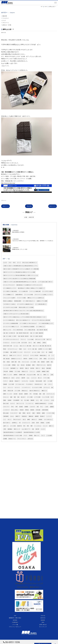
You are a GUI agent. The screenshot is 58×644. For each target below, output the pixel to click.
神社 (19, 362)
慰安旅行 (43, 362)
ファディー (5, 381)
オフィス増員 (30, 397)
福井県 (48, 362)
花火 (18, 365)
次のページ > (53, 206)
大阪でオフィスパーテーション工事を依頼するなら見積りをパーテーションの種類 (19, 272)
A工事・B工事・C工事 (8, 346)
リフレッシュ (32, 371)
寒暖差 (5, 400)
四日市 (38, 423)
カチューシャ (10, 388)
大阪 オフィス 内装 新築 (25, 346)
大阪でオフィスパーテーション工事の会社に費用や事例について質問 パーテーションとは (21, 275)
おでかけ (18, 378)
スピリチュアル (25, 381)
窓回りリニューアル (7, 330)
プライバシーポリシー (22, 439)
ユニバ (5, 388)
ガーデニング (26, 355)
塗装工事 (22, 368)
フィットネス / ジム (30, 404)
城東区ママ (18, 416)
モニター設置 (11, 384)
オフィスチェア (51, 359)
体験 (15, 397)
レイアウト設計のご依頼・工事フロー (45, 282)
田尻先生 (27, 410)
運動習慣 (32, 400)
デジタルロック (6, 343)
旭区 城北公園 (6, 359)
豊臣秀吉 (39, 413)
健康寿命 (15, 375)
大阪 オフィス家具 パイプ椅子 (10, 336)
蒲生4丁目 (49, 365)
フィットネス (6, 368)
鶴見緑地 (32, 410)
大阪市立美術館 (45, 410)
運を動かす (42, 416)
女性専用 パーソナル (33, 359)
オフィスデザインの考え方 (47, 291)
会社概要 (5, 439)
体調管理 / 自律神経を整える (41, 404)
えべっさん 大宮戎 (36, 352)
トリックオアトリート (26, 388)
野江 (24, 426)
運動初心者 (31, 416)
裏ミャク (40, 378)
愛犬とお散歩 (6, 413)
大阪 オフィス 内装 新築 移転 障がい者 (42, 346)
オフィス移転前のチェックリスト (10, 288)
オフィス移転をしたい (40, 327)
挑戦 (40, 394)
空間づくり (38, 368)
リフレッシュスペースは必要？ (9, 298)
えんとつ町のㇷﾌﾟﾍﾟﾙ (26, 429)
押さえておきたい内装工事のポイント (30, 263)
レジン (5, 420)
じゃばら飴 (50, 404)
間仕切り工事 (10, 391)
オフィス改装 (17, 371)
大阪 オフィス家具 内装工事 (36, 336)
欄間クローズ (44, 391)
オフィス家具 (33, 362)
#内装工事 (31, 217)
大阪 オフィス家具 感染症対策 (37, 333)
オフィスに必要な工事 (23, 291)
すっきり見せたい (30, 384)
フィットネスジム (38, 426)
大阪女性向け (24, 416)
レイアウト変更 (37, 397)
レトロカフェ (47, 400)
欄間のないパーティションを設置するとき (36, 298)
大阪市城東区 (6, 416)
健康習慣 (37, 416)
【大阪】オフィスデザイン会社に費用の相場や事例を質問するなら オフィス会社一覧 (20, 282)
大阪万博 (23, 378)
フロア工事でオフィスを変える (9, 304)
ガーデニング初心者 (34, 355)
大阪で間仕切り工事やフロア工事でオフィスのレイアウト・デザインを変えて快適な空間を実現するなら (23, 311)
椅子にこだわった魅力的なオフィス (23, 320)
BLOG (14, 263)
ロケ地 (52, 400)
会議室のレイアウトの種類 (42, 301)
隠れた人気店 (6, 404)
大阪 (33, 429)
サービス (25, 436)
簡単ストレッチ (17, 429)
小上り (25, 349)
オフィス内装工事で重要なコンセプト (46, 323)
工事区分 (44, 343)
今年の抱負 (35, 394)
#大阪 (26, 217)
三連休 (52, 375)
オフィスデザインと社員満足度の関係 (11, 323)
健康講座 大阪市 (45, 371)
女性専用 (38, 371)
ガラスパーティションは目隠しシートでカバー (44, 295)
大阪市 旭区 (14, 362)
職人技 (43, 368)
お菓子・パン (6, 426)
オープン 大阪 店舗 (32, 349)
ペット (53, 355)
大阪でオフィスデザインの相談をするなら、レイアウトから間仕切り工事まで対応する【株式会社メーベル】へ (25, 317)
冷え (22, 400)
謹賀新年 (26, 394)
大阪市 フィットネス (8, 375)
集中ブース (49, 339)
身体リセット (34, 420)
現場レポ (27, 368)
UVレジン (10, 420)
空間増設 (14, 365)
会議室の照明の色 (19, 295)
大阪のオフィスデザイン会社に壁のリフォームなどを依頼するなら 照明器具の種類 (19, 279)
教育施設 (11, 371)
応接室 (5, 391)
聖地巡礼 (42, 423)
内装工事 (5, 16)
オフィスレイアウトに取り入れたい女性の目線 (41, 320)
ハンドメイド (49, 416)
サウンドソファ (27, 352)
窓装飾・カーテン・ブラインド (15, 355)
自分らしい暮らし (15, 410)
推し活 (24, 420)
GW (20, 423)
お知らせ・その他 (7, 25)
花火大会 (23, 365)
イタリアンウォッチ (50, 394)
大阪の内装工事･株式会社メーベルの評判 (32, 432)
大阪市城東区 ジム (14, 368)
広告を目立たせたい (39, 384)
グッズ (4, 20)
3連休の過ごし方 (7, 378)
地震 (34, 343)
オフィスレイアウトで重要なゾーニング (11, 327)
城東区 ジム (46, 375)
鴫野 (32, 426)
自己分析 (15, 394)
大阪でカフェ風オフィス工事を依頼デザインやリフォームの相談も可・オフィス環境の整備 (21, 269)
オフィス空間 (17, 391)
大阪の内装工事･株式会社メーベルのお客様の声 (13, 432)
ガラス (43, 352)
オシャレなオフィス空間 (37, 388)
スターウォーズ (47, 388)
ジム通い (47, 407)
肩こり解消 (27, 400)
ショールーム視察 (7, 365)
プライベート (6, 23)
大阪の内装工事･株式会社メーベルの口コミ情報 (13, 436)
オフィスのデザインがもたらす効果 (10, 307)
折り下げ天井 (24, 343)
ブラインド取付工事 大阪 (18, 330)
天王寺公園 (38, 410)
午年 (31, 394)
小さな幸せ (32, 381)
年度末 (20, 349)
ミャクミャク (34, 378)
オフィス (19, 263)
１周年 (41, 359)
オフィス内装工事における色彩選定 (27, 327)
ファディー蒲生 (46, 378)
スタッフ (43, 436)
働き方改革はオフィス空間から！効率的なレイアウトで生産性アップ (31, 288)
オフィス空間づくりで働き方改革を (10, 291)
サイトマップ (43, 627)
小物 (45, 384)
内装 (39, 362)
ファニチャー (6, 18)
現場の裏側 (49, 368)
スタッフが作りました (48, 420)
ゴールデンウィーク (26, 423)
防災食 (8, 362)
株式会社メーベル (12, 439)
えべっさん (16, 346)
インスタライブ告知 (50, 413)
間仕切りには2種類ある (8, 301)
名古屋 (33, 423)
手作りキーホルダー (17, 420)
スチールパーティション (12, 349)
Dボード (30, 343)
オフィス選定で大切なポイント (29, 301)
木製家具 (51, 352)
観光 (52, 362)
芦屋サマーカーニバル (41, 365)
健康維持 (52, 407)
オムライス (12, 404)
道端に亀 (11, 381)
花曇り (34, 413)
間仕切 (5, 349)
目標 (44, 394)
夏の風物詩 (28, 365)
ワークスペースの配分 (21, 298)
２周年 (5, 429)
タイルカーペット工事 (15, 343)
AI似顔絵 (40, 420)
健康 (11, 397)
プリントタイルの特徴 (28, 295)
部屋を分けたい (25, 391)
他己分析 (21, 394)
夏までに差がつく (7, 423)
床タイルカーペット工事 (40, 339)
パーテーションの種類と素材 (35, 291)
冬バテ (52, 397)
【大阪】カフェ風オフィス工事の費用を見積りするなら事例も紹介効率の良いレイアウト (20, 266)
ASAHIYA (25, 359)
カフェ (37, 400)
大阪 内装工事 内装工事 (23, 336)
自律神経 (9, 400)
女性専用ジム (15, 423)
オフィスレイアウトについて (9, 285)
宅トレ (42, 407)
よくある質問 (49, 436)
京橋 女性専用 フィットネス (16, 352)
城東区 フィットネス (8, 394)
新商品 (45, 359)
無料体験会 (10, 429)
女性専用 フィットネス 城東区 (45, 349)
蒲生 (18, 397)
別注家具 (21, 407)
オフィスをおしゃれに (20, 384)
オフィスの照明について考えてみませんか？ (28, 323)
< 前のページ (5, 206)
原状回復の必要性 (18, 301)
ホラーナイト (17, 388)
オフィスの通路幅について (8, 295)
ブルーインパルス (25, 362)
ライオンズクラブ (14, 413)
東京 (41, 400)
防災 (4, 362)
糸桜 (38, 407)
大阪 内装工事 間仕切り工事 (22, 333)
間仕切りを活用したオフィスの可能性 (26, 307)
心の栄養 (48, 423)
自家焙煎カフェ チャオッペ (16, 359)
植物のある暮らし (43, 355)
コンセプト (43, 429)
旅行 (52, 388)
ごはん (28, 378)
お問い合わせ (30, 439)
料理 (17, 407)
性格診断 (5, 384)
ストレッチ (45, 426)
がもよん (12, 416)
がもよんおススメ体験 (31, 375)
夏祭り (34, 365)
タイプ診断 (50, 381)
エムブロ (5, 263)
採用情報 (31, 436)
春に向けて (23, 397)
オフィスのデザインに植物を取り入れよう (25, 304)
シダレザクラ (32, 407)
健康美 (43, 413)
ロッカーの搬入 (31, 339)
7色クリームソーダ (20, 404)
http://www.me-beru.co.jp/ (8, 183)
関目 (28, 426)
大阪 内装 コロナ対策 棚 (9, 333)
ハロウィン (50, 384)
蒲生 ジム (40, 375)
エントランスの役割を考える (9, 320)
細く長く (29, 413)
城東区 (29, 420)
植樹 (20, 413)
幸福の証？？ (17, 381)
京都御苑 (26, 407)
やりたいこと (6, 397)
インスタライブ (6, 410)
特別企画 (22, 410)
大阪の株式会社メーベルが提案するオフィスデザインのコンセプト (29, 285)
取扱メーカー (37, 436)
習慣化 (24, 413)
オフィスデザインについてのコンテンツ (11, 339)
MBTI (45, 381)
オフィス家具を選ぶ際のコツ (41, 304)
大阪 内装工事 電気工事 (42, 330)
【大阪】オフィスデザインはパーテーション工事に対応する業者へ (16, 314)
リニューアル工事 (46, 397)
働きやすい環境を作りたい (35, 391)
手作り (12, 407)
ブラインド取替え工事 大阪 (30, 330)
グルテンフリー (6, 407)
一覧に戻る (29, 206)
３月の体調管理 (16, 400)
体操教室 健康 (22, 375)
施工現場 (32, 368)
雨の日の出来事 (39, 381)
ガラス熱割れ (6, 352)
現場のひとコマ (25, 371)
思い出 (13, 378)
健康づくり (51, 426)
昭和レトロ (5, 355)
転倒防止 (39, 343)
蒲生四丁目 (20, 426)
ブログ (10, 263)
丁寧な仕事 (5, 371)
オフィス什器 (13, 426)
